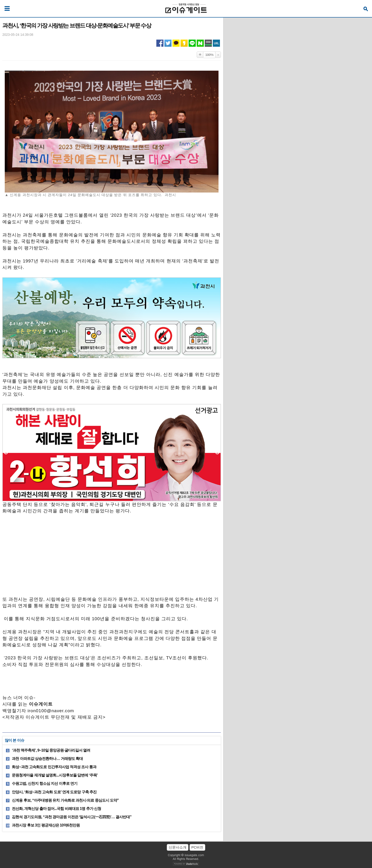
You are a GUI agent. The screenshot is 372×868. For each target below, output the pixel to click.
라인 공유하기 (192, 43)
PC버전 (198, 847)
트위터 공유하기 (168, 43)
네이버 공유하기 (200, 43)
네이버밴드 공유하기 (208, 43)
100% (209, 55)
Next (217, 453)
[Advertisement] (112, 557)
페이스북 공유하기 (160, 43)
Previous (6, 453)
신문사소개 (178, 847)
